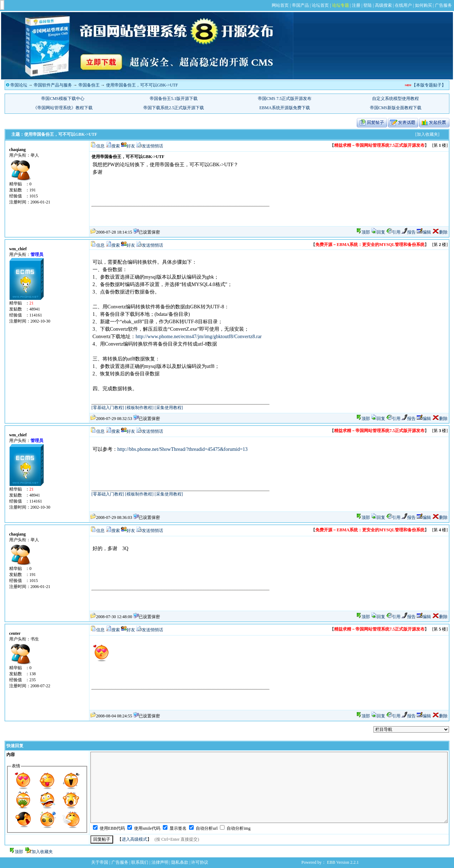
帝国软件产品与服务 (53, 85)
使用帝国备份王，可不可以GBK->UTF (142, 85)
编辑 (424, 232)
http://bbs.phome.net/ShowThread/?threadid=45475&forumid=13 (182, 449)
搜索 (116, 146)
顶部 (366, 232)
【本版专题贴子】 (429, 85)
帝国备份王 (89, 85)
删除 (440, 232)
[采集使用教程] (169, 408)
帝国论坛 (19, 85)
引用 (393, 232)
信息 (100, 146)
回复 (378, 232)
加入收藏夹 (42, 852)
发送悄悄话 (153, 146)
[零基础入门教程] (108, 408)
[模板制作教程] (139, 408)
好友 (131, 146)
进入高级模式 (134, 839)
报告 (409, 232)
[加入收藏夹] (427, 134)
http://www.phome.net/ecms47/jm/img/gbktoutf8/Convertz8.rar (199, 337)
